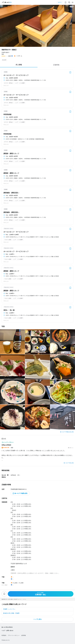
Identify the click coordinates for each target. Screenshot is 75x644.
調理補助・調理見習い (11, 193)
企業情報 (23, 635)
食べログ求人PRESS (7, 627)
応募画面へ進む (41, 594)
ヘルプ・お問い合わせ (7, 631)
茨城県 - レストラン (9, 609)
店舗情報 (56, 65)
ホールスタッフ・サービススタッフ (16, 75)
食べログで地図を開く (21, 493)
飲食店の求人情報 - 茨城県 (11, 613)
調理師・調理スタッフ (11, 154)
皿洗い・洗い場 (9, 310)
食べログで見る (68, 463)
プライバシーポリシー (14, 635)
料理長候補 (7, 114)
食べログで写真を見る (66, 432)
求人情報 (19, 65)
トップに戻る (37, 619)
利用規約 (4, 635)
